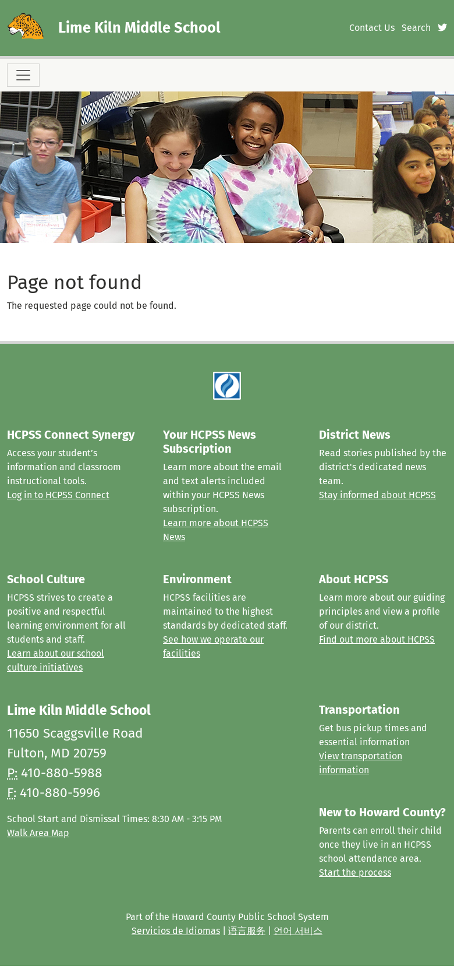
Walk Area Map (38, 833)
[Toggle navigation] (23, 75)
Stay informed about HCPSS (377, 495)
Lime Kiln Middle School (139, 28)
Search (416, 28)
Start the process (355, 873)
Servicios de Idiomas (176, 931)
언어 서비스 (298, 931)
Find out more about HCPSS (377, 639)
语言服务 (247, 931)
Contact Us (372, 28)
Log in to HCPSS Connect (58, 495)
